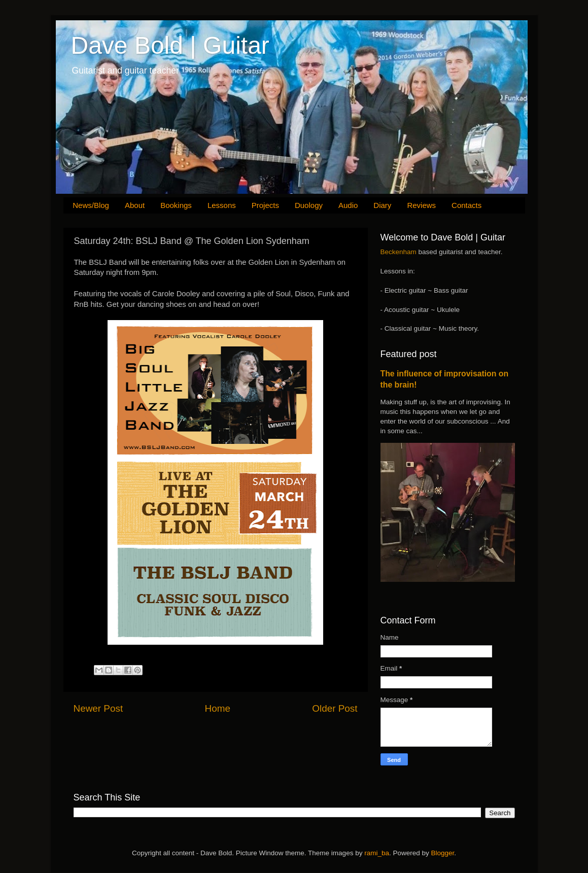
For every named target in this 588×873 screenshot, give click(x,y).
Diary (382, 205)
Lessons (222, 205)
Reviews (421, 205)
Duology (309, 205)
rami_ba (377, 853)
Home (218, 708)
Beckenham (399, 252)
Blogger (442, 853)
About (135, 205)
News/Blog (91, 205)
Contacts (466, 205)
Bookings (176, 205)
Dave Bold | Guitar (170, 45)
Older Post (335, 708)
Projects (265, 205)
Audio (348, 205)
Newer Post (98, 708)
